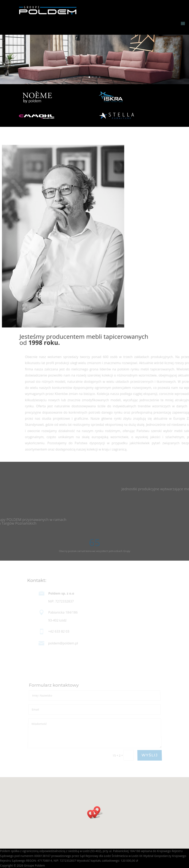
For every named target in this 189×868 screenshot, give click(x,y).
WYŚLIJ (150, 755)
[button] (92, 814)
